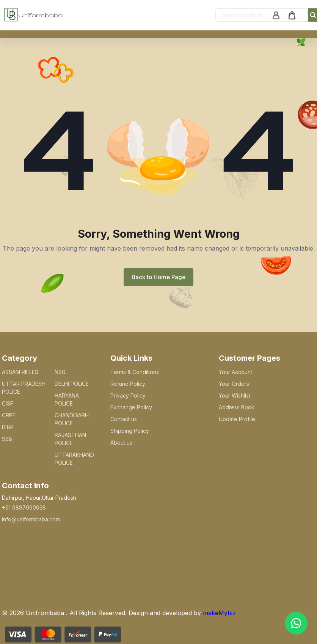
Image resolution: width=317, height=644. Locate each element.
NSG (60, 372)
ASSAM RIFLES (20, 372)
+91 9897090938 (24, 507)
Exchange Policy (131, 407)
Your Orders (234, 384)
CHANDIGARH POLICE (72, 419)
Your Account (235, 372)
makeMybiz (219, 613)
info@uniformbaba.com (31, 519)
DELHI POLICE (72, 384)
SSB (7, 439)
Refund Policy (128, 384)
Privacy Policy (128, 395)
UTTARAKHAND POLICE (74, 459)
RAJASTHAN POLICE (70, 439)
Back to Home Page (158, 277)
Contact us (124, 419)
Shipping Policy (130, 431)
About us (121, 443)
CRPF (9, 415)
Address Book (237, 407)
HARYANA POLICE (67, 399)
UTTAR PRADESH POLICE (24, 388)
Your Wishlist (235, 395)
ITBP (8, 427)
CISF (8, 403)
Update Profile (237, 419)
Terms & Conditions (135, 372)
